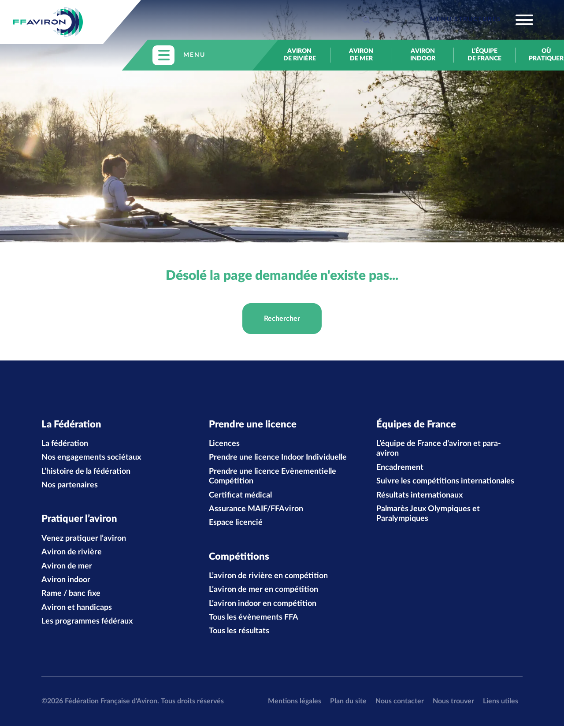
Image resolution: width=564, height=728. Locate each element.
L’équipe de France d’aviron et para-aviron (439, 449)
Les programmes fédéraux (87, 624)
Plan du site (348, 703)
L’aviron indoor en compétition (263, 605)
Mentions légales (295, 703)
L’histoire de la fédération (86, 472)
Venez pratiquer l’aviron (84, 540)
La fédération (65, 445)
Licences (224, 445)
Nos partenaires (70, 487)
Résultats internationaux (419, 496)
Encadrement (400, 468)
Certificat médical (240, 496)
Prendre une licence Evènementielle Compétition (273, 477)
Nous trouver (453, 703)
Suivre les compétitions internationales (445, 483)
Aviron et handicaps (77, 609)
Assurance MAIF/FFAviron (256, 510)
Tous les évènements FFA (254, 620)
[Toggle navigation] (482, 20)
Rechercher (282, 319)
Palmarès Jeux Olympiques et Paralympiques (428, 515)
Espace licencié (236, 524)
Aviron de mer (361, 55)
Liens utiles (501, 703)
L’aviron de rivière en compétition (268, 578)
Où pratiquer (546, 55)
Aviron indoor (423, 55)
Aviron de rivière (300, 55)
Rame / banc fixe (71, 596)
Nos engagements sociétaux (91, 459)
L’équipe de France (484, 55)
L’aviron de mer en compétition (263, 592)
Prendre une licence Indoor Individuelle (278, 459)
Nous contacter (400, 703)
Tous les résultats (239, 633)
